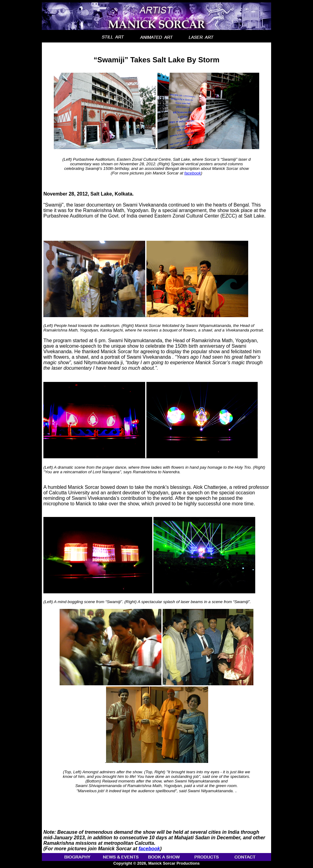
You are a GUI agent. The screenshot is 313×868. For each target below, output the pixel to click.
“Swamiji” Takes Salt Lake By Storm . (157, 103)
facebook (193, 173)
